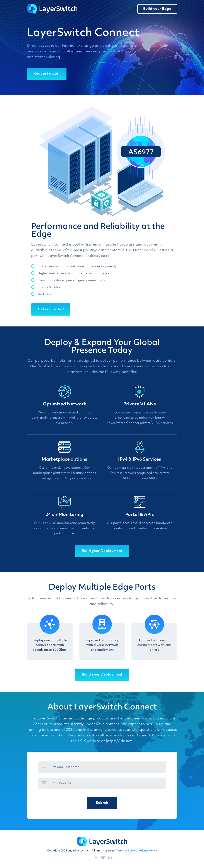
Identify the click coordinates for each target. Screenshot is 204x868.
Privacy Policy (148, 851)
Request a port (47, 74)
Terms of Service (127, 851)
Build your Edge (157, 9)
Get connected (51, 309)
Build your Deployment (102, 551)
